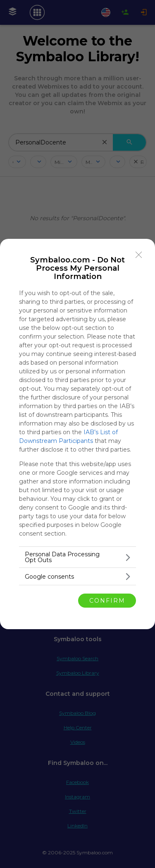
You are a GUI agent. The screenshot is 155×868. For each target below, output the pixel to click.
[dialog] (77, 434)
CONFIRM (107, 600)
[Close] (139, 255)
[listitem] (77, 557)
